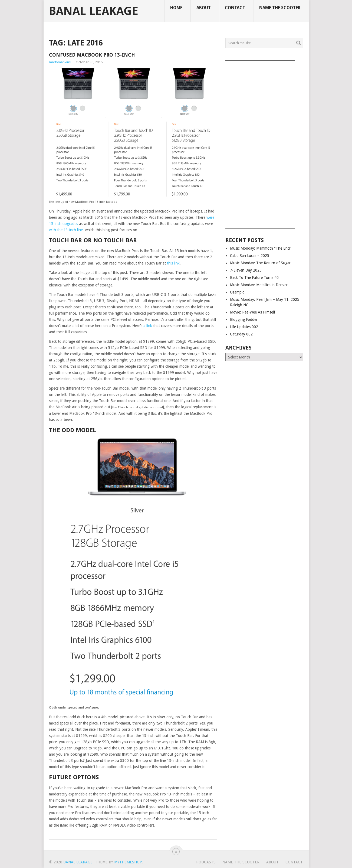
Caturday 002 (241, 334)
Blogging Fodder (244, 319)
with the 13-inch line (66, 230)
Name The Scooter (280, 8)
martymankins (60, 62)
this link (173, 263)
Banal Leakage (93, 11)
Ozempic (237, 292)
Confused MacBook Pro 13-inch (92, 55)
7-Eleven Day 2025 (246, 270)
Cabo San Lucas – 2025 (250, 256)
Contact (235, 8)
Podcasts (206, 862)
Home (176, 8)
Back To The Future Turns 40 (254, 278)
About (204, 8)
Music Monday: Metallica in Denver (259, 285)
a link (148, 326)
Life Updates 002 (244, 327)
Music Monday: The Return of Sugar (260, 263)
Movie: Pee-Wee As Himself (253, 312)
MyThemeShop (128, 862)
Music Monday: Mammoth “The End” (261, 248)
